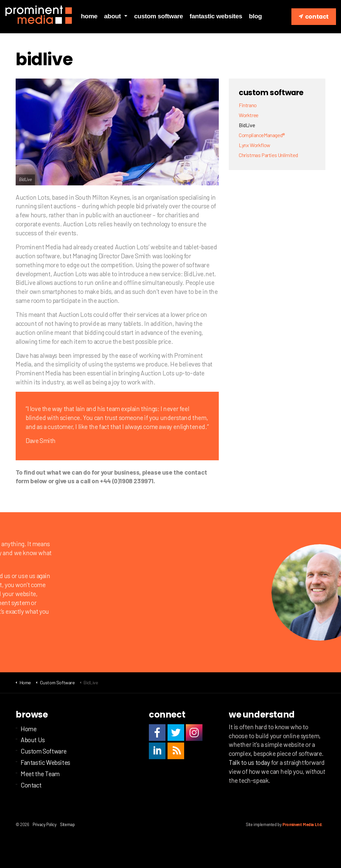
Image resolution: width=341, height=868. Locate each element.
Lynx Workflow (255, 145)
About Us (33, 740)
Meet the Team (40, 774)
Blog (255, 16)
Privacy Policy (44, 824)
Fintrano (248, 105)
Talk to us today (249, 762)
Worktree (249, 115)
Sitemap (67, 824)
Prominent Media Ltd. (303, 824)
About (113, 16)
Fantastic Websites (216, 16)
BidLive (247, 125)
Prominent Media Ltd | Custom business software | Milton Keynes (39, 15)
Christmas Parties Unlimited (268, 155)
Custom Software (159, 16)
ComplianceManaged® (262, 135)
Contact (314, 17)
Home (89, 16)
